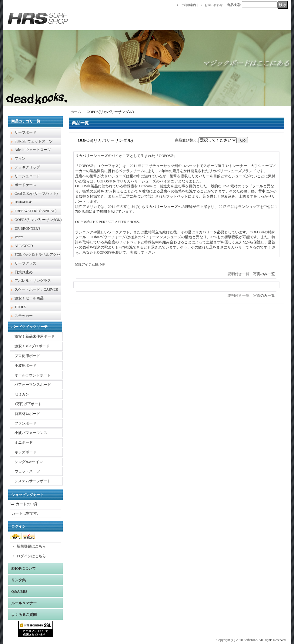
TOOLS (20, 307)
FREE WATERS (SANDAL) (35, 211)
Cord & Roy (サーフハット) (36, 193)
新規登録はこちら (31, 546)
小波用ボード (25, 365)
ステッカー (24, 316)
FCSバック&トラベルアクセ (37, 255)
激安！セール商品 (29, 298)
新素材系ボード (27, 414)
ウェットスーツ (27, 471)
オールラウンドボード (33, 375)
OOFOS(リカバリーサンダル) (38, 220)
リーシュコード (27, 176)
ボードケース (25, 185)
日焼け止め (24, 272)
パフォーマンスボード (33, 385)
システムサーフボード (33, 481)
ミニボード (24, 442)
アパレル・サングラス (33, 281)
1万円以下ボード (28, 404)
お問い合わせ (214, 5)
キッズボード (25, 452)
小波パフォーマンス (31, 433)
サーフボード (25, 132)
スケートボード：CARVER (36, 289)
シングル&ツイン (29, 462)
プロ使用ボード (27, 356)
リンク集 (18, 580)
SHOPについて (23, 569)
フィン (20, 158)
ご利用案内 (189, 5)
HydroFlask (23, 202)
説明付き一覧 (239, 274)
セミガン (22, 394)
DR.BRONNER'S (28, 229)
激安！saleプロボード (32, 346)
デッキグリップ (27, 167)
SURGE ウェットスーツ (34, 141)
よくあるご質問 (24, 615)
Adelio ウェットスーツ (33, 150)
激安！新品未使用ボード (35, 336)
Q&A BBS (19, 592)
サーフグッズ (25, 263)
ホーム (76, 112)
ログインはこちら (31, 556)
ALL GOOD (24, 246)
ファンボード (25, 423)
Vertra (19, 237)
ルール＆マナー (24, 603)
